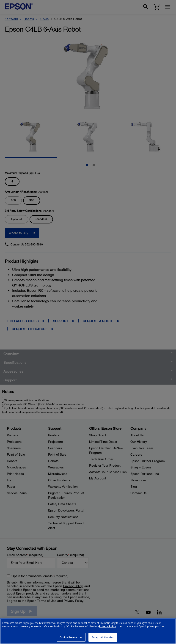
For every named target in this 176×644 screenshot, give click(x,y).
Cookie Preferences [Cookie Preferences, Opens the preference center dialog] (71, 637)
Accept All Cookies (103, 637)
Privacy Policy (108, 626)
